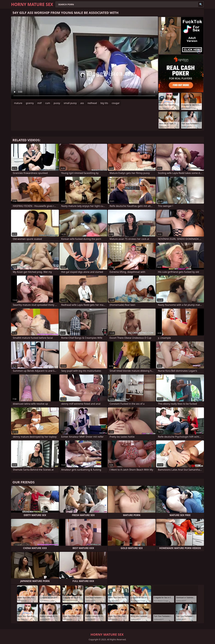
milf (39, 103)
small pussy (70, 103)
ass (82, 103)
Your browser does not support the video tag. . (85, 58)
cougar (116, 103)
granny (30, 103)
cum (48, 103)
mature (18, 103)
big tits (104, 103)
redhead (92, 103)
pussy (57, 103)
